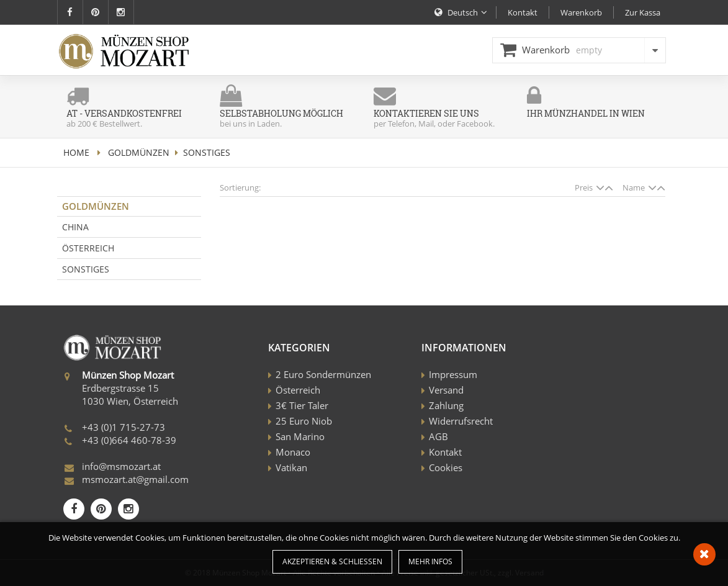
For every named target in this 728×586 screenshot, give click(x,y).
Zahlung (446, 405)
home (76, 152)
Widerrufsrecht (461, 421)
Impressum (453, 374)
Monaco (293, 452)
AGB (438, 436)
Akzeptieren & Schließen (332, 561)
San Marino (300, 436)
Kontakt (445, 452)
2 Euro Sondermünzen (323, 374)
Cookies (446, 467)
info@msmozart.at (121, 466)
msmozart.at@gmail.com (135, 479)
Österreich (88, 248)
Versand (446, 390)
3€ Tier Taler (302, 405)
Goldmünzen (139, 152)
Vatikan (291, 467)
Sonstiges (86, 269)
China (75, 227)
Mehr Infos (430, 561)
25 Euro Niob (304, 421)
